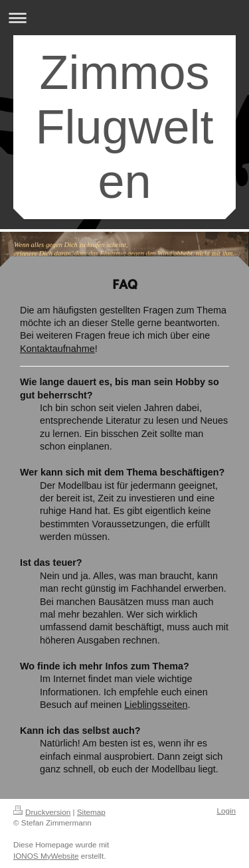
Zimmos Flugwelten (124, 127)
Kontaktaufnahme (57, 349)
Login (226, 811)
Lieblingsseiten (156, 705)
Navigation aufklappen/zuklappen (124, 18)
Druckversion (42, 812)
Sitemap (91, 812)
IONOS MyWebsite (46, 856)
